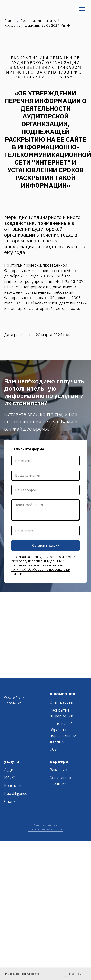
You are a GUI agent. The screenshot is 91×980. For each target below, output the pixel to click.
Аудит (10, 770)
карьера (59, 761)
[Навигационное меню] (82, 9)
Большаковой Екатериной (45, 829)
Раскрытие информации (38, 21)
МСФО (10, 778)
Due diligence (16, 794)
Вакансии (58, 770)
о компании (63, 694)
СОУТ (54, 749)
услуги (12, 761)
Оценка (11, 801)
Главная (10, 21)
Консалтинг (15, 786)
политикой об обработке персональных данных (41, 571)
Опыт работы (62, 702)
